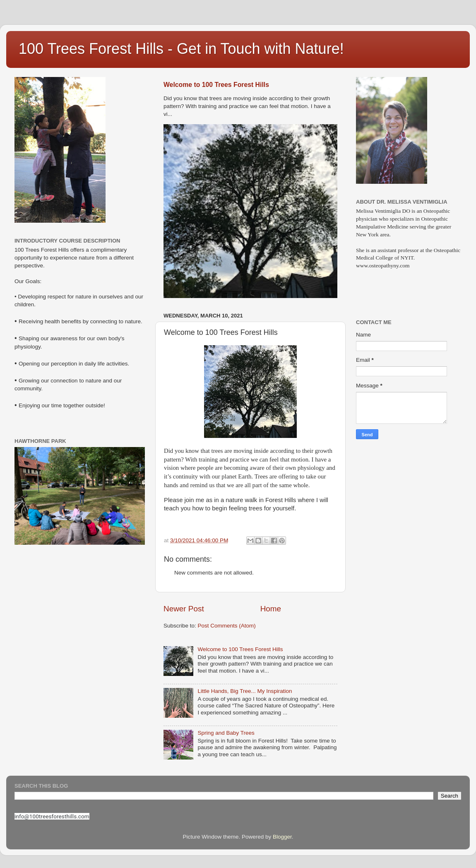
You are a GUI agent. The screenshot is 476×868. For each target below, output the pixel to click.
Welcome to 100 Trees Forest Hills (216, 85)
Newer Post (184, 609)
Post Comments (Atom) (227, 626)
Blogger (282, 837)
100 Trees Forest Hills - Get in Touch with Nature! (181, 49)
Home (271, 609)
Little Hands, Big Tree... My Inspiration (245, 691)
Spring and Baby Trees (226, 733)
